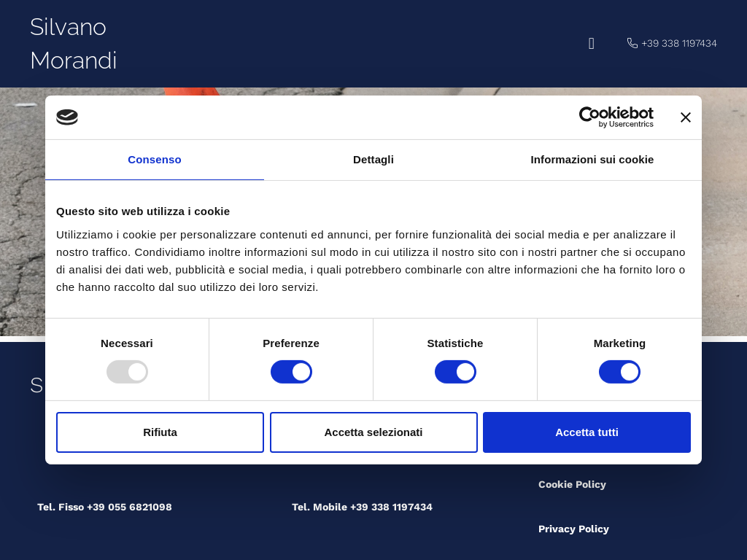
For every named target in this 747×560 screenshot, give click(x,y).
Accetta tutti (587, 432)
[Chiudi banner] (686, 117)
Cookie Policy (572, 484)
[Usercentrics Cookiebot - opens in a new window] (590, 117)
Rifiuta (160, 432)
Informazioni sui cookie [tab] (593, 159)
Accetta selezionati (373, 432)
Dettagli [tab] (373, 159)
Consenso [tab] (154, 159)
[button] (591, 44)
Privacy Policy (574, 529)
